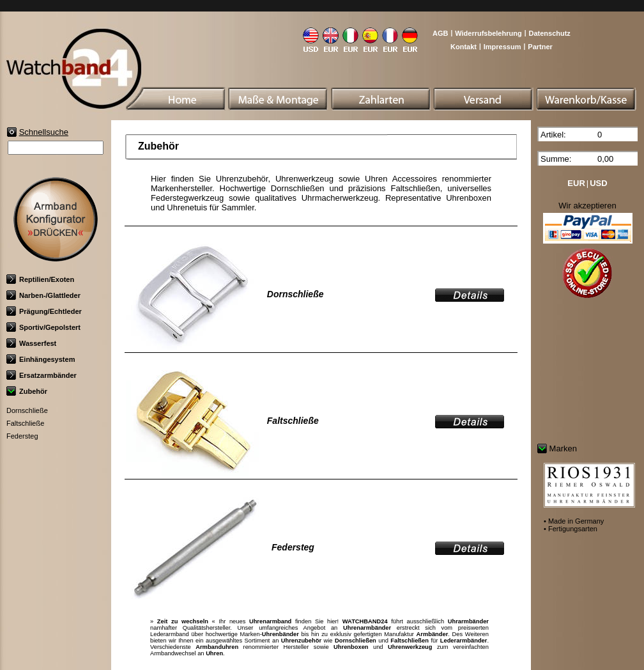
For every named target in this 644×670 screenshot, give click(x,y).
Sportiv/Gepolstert (43, 327)
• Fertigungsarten (571, 529)
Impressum (502, 47)
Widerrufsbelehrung (488, 33)
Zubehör (27, 391)
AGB (440, 33)
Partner (540, 47)
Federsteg (22, 436)
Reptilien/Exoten (40, 279)
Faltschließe (25, 423)
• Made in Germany (574, 521)
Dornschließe (27, 410)
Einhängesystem (41, 359)
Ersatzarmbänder (42, 375)
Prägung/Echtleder (44, 311)
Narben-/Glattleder (43, 295)
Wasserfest (31, 343)
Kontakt (464, 47)
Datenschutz (549, 33)
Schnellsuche (44, 132)
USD (598, 183)
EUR (576, 183)
